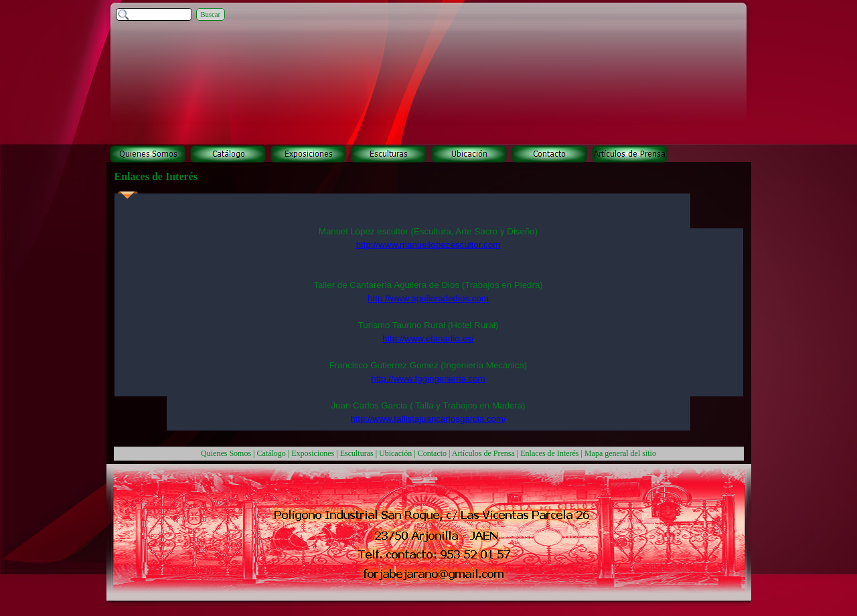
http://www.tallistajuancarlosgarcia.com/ (428, 419)
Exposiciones (313, 453)
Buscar (211, 14)
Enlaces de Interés (549, 453)
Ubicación (395, 453)
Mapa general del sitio (620, 453)
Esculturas (357, 453)
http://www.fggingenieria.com (428, 379)
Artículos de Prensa (483, 453)
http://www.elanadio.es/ (428, 338)
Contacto (432, 453)
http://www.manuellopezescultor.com (428, 245)
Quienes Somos (226, 453)
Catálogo (271, 453)
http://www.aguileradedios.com (428, 298)
